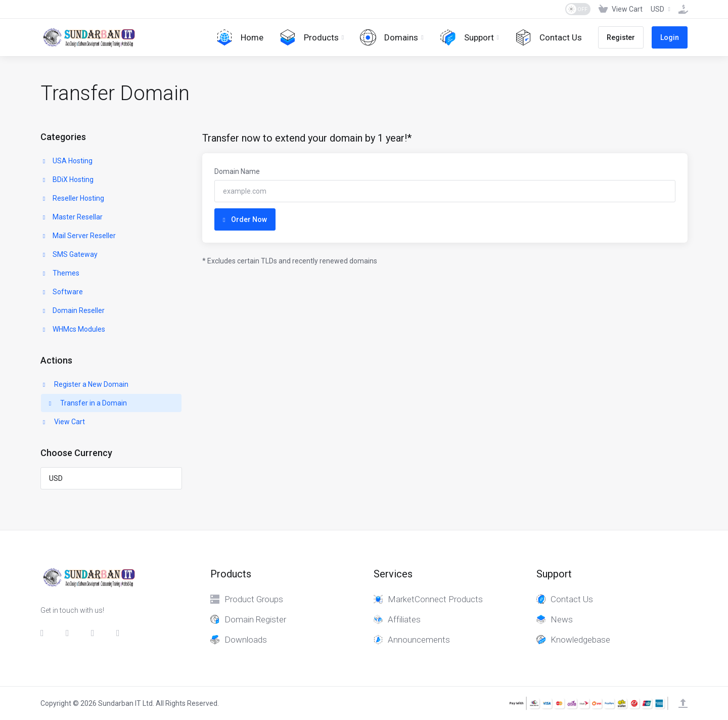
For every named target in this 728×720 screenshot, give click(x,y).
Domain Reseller (73, 310)
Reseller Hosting (73, 198)
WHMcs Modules (73, 329)
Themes (60, 273)
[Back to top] (683, 703)
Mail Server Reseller (78, 236)
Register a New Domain (85, 384)
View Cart (63, 422)
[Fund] (681, 9)
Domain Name (237, 171)
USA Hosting (67, 161)
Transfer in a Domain (87, 403)
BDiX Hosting (67, 179)
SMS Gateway (69, 254)
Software (62, 292)
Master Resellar (72, 217)
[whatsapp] (121, 633)
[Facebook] (45, 633)
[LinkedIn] (96, 633)
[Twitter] (70, 633)
